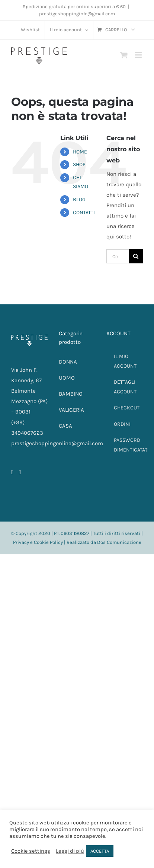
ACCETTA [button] (100, 851)
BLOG (79, 199)
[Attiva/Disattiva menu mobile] (139, 55)
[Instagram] (20, 472)
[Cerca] (136, 256)
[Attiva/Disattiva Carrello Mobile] (124, 55)
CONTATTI (84, 213)
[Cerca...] (118, 256)
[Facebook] (12, 472)
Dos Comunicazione (119, 542)
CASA (65, 426)
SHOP (79, 164)
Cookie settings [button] (31, 851)
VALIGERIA (71, 410)
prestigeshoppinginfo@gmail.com (77, 14)
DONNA (68, 362)
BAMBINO (71, 394)
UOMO (67, 378)
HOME (80, 152)
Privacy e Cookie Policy (38, 542)
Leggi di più (70, 851)
